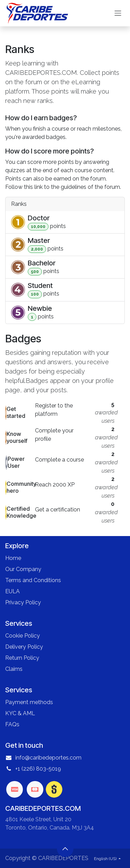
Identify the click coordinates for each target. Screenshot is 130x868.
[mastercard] (35, 789)
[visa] (15, 789)
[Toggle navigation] (118, 13)
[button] (65, 849)
